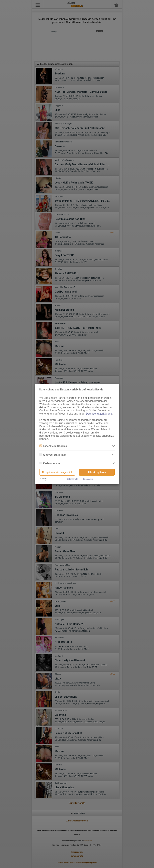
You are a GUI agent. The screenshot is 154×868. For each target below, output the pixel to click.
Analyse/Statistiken (53, 455)
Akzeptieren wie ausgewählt (57, 472)
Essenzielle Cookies (53, 446)
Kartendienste (50, 463)
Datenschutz (72, 479)
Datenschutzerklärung (99, 414)
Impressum (88, 479)
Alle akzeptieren (97, 472)
